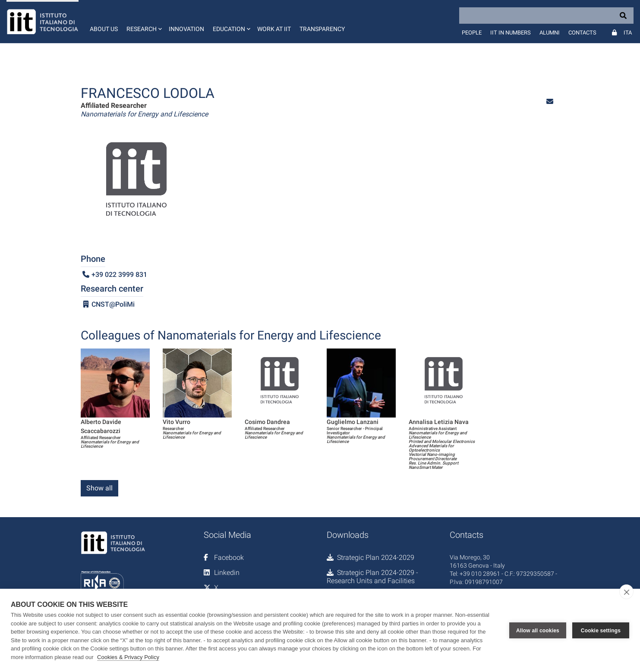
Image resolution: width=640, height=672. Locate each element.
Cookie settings (601, 631)
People (472, 33)
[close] (626, 592)
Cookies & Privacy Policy (128, 657)
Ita (628, 33)
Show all (99, 488)
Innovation (186, 29)
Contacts (582, 33)
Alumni (550, 33)
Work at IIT (274, 29)
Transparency (322, 29)
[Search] (546, 16)
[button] (143, 22)
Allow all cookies (538, 631)
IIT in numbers (511, 33)
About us (104, 29)
